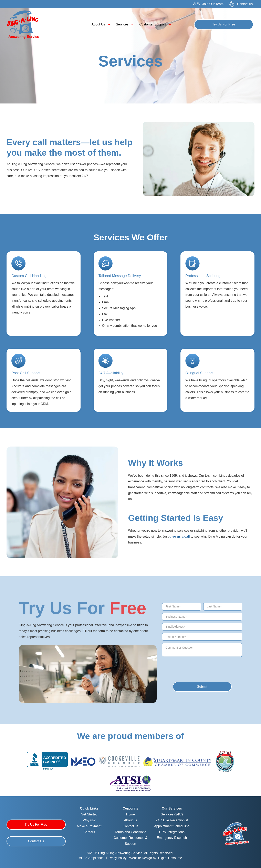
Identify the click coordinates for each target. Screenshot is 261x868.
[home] (37, 25)
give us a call (180, 536)
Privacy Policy (117, 858)
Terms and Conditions (131, 832)
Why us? (89, 820)
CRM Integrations (172, 832)
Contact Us (36, 841)
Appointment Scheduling (172, 826)
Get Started (89, 814)
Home (131, 814)
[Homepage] (236, 833)
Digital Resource (170, 858)
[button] (100, 24)
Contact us (130, 826)
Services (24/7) (172, 814)
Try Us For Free (224, 24)
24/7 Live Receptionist (172, 820)
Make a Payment (89, 826)
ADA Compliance (91, 858)
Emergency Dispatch (172, 838)
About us (130, 820)
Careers (89, 832)
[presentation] (190, 667)
